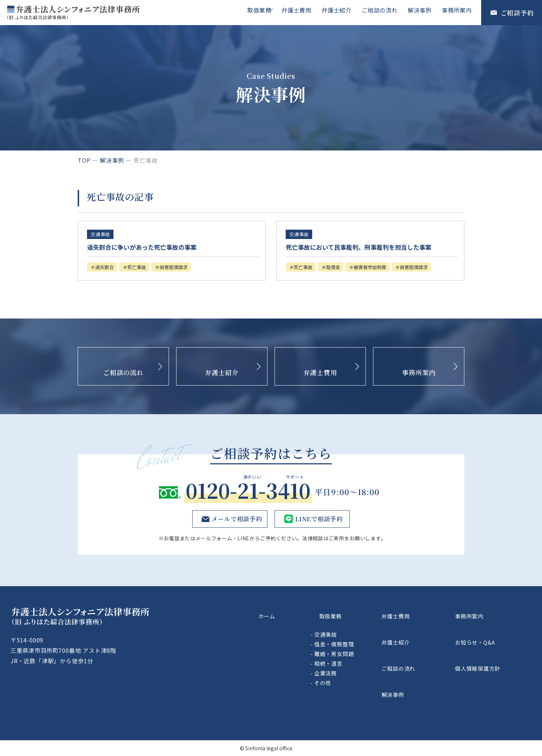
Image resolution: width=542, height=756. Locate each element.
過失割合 (108, 268)
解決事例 (422, 12)
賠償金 (341, 278)
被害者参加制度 (384, 278)
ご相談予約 (517, 13)
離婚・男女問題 (372, 669)
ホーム (296, 636)
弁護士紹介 (342, 12)
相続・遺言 (366, 678)
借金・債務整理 (372, 659)
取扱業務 (263, 12)
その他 (361, 698)
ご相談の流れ (383, 12)
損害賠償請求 (189, 268)
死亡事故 (145, 268)
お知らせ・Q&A (491, 652)
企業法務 (364, 688)
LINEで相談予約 (318, 543)
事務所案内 (458, 12)
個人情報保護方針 (494, 669)
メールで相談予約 (235, 543)
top (84, 160)
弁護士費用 (303, 12)
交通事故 (364, 649)
